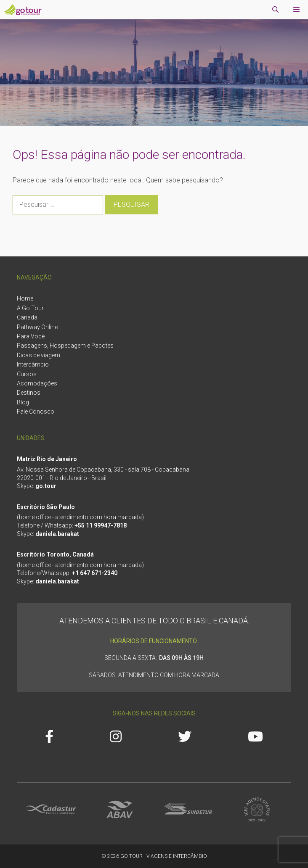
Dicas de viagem (38, 355)
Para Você (31, 336)
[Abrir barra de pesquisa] (275, 10)
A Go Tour (30, 308)
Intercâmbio (33, 364)
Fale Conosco (36, 412)
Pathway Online (37, 327)
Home (25, 298)
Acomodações (37, 383)
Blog (23, 402)
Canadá (27, 317)
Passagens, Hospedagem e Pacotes (65, 346)
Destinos (29, 393)
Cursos (27, 374)
